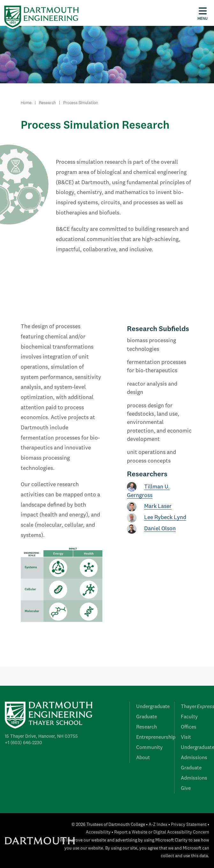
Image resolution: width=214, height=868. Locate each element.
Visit (186, 737)
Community (149, 748)
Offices (189, 727)
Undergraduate (153, 707)
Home (26, 103)
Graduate (147, 717)
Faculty (189, 717)
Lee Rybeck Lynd (165, 518)
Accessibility (98, 832)
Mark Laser (158, 506)
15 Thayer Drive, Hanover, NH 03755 (41, 736)
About (143, 758)
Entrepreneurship (156, 737)
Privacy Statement (189, 825)
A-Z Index (158, 825)
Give (186, 789)
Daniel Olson (160, 529)
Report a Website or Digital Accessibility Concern (162, 832)
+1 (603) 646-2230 (23, 743)
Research (47, 103)
